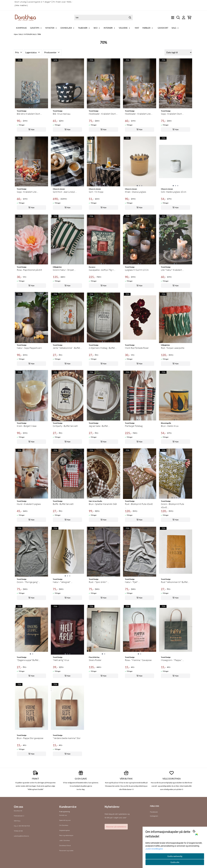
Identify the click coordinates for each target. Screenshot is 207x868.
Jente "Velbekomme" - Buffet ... (67, 348)
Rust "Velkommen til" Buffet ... (175, 582)
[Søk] (104, 18)
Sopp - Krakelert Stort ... (172, 114)
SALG (21, 34)
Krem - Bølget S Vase (27, 426)
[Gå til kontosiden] (184, 18)
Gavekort (163, 28)
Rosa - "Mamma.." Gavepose (138, 660)
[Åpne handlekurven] (189, 18)
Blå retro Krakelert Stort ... (29, 114)
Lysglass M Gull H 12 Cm (137, 270)
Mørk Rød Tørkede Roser (137, 348)
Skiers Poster (95, 660)
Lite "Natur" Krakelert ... (172, 270)
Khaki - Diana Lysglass (136, 192)
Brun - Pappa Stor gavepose (30, 738)
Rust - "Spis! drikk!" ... (99, 582)
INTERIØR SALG (30, 34)
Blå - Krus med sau (62, 114)
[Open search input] (178, 18)
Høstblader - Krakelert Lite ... (139, 114)
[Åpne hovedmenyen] (173, 18)
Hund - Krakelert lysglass (29, 504)
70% (39, 34)
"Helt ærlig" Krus (61, 660)
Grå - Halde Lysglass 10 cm (174, 192)
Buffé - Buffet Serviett (63, 504)
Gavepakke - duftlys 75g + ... (102, 270)
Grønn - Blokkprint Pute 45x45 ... (172, 506)
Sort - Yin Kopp (96, 192)
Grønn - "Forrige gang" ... (28, 582)
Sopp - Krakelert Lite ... (27, 192)
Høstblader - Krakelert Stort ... (103, 114)
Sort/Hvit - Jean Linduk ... (65, 192)
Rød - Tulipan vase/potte (173, 348)
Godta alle (175, 862)
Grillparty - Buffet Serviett (65, 426)
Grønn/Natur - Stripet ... (64, 270)
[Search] (130, 18)
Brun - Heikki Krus (170, 426)
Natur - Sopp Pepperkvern (29, 348)
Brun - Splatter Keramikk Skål (103, 504)
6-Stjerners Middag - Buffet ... (103, 348)
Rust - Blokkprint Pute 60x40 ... (139, 506)
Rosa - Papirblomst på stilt (29, 270)
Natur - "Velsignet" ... (63, 582)
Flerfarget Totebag (134, 426)
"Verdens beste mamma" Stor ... (67, 740)
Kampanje (21, 28)
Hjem (16, 34)
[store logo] (25, 18)
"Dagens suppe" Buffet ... (28, 660)
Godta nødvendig (175, 856)
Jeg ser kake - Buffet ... (99, 426)
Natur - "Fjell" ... (132, 582)
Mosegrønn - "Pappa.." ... (172, 660)
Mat (137, 28)
